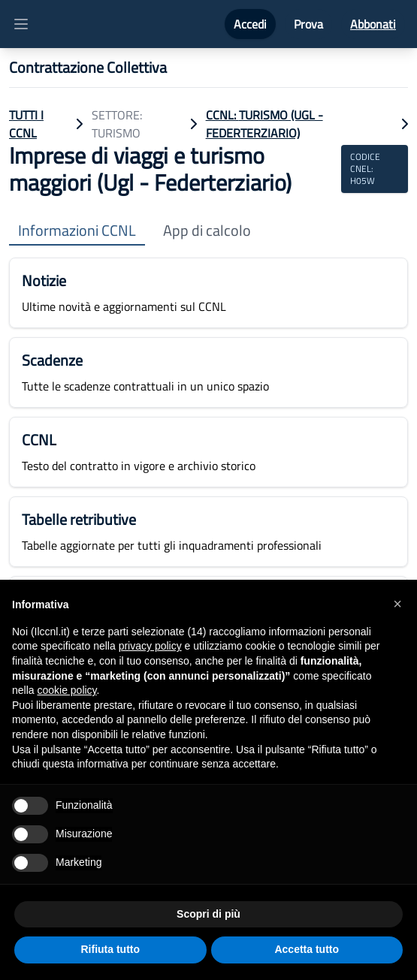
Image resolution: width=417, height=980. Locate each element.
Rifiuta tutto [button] (110, 949)
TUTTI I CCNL (26, 124)
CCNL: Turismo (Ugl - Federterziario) (264, 124)
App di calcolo (207, 231)
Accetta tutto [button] (307, 949)
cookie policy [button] (66, 690)
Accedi (250, 24)
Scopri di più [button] (208, 914)
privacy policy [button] (150, 646)
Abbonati (373, 24)
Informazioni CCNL (77, 231)
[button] (397, 604)
